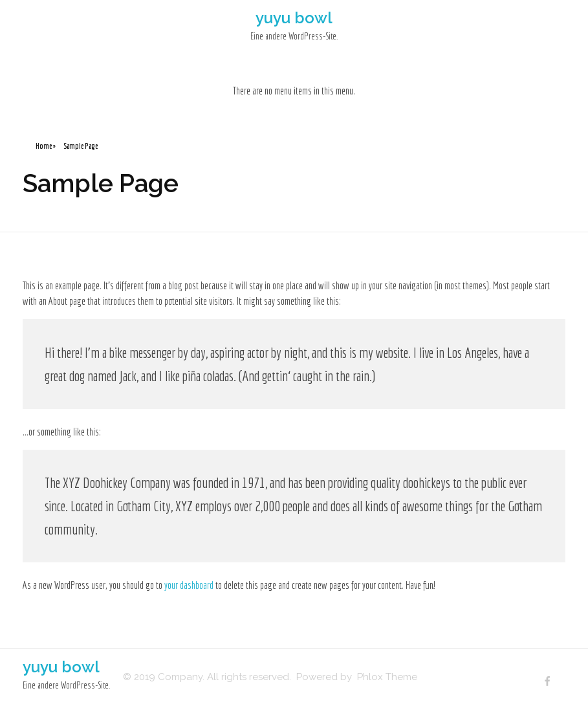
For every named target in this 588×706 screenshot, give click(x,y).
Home (44, 146)
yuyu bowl (294, 18)
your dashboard (189, 585)
